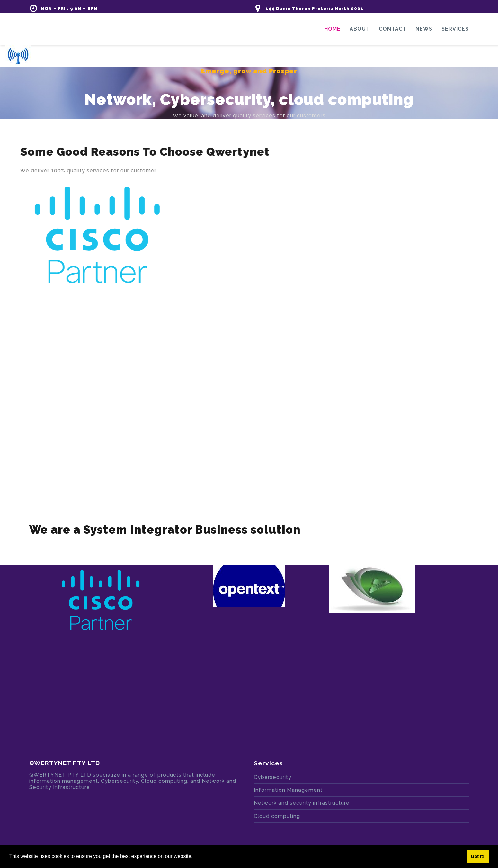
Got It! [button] (477, 856)
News (424, 29)
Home (332, 29)
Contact (393, 29)
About (360, 29)
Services (455, 29)
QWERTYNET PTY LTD (65, 763)
